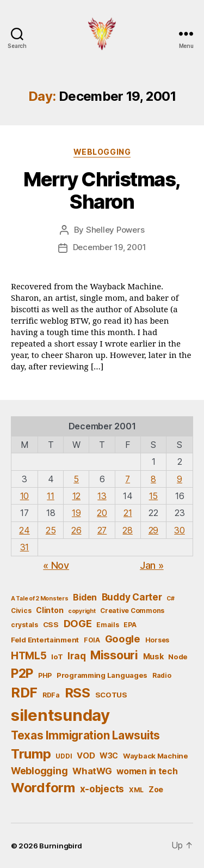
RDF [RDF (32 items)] (24, 693)
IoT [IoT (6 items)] (57, 657)
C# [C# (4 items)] (170, 599)
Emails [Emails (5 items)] (107, 625)
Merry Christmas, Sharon (102, 190)
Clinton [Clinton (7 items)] (50, 610)
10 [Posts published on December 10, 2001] (24, 496)
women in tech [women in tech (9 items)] (147, 771)
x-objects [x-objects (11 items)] (102, 789)
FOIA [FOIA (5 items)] (92, 640)
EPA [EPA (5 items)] (130, 625)
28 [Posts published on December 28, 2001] (127, 530)
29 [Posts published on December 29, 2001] (153, 530)
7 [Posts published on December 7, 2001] (128, 479)
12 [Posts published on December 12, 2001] (76, 496)
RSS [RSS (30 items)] (78, 693)
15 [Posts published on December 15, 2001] (153, 496)
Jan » (152, 565)
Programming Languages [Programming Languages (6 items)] (102, 675)
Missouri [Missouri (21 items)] (114, 655)
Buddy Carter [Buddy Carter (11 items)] (132, 597)
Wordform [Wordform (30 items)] (43, 788)
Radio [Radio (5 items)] (162, 675)
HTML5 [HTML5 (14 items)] (29, 656)
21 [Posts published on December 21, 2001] (128, 513)
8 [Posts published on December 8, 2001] (153, 479)
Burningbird (61, 846)
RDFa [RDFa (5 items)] (51, 695)
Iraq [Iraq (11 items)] (76, 656)
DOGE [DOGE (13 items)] (78, 623)
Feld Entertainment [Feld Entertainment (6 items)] (45, 640)
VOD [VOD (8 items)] (86, 756)
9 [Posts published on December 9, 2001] (180, 479)
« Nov (56, 565)
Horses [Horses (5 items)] (157, 640)
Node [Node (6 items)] (178, 657)
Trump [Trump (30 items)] (31, 754)
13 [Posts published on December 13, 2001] (102, 496)
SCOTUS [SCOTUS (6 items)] (111, 695)
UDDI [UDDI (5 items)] (64, 756)
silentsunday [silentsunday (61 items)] (60, 715)
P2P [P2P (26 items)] (22, 673)
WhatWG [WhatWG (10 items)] (92, 771)
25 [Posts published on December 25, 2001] (51, 530)
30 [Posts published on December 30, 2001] (179, 530)
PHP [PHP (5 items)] (45, 675)
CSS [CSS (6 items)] (51, 624)
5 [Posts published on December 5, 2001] (76, 479)
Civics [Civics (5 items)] (21, 611)
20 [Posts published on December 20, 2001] (102, 513)
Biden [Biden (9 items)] (85, 597)
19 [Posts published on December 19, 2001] (76, 513)
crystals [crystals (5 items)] (24, 625)
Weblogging (102, 152)
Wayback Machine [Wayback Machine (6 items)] (156, 756)
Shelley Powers (115, 230)
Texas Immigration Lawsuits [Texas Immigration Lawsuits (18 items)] (85, 735)
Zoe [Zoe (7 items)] (156, 789)
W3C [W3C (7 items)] (109, 755)
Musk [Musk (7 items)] (153, 656)
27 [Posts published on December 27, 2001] (102, 530)
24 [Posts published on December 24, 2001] (24, 530)
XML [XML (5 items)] (136, 790)
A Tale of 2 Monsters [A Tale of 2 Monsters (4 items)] (40, 599)
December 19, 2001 (110, 247)
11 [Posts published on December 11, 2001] (50, 496)
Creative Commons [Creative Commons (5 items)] (132, 611)
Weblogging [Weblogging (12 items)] (39, 771)
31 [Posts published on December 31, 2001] (24, 547)
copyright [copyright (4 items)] (82, 611)
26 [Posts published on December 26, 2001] (76, 530)
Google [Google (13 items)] (123, 639)
